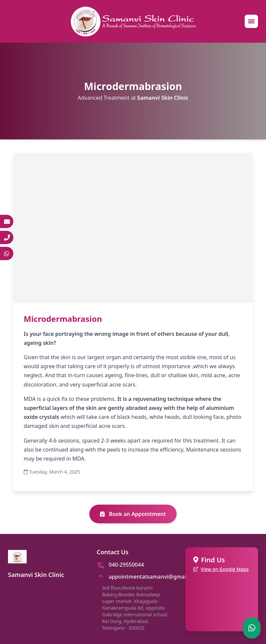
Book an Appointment (133, 514)
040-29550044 (126, 565)
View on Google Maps (225, 569)
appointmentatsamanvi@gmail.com (154, 577)
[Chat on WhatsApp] (252, 628)
